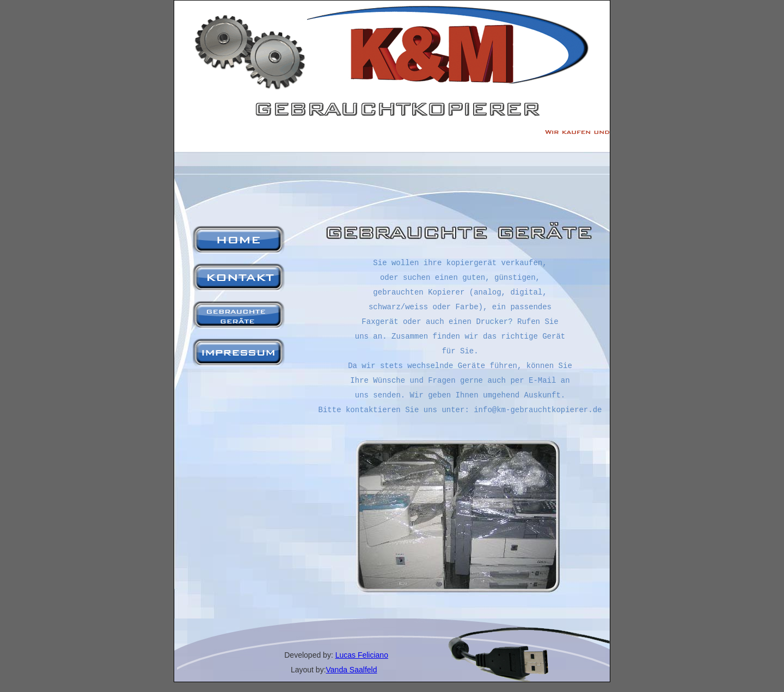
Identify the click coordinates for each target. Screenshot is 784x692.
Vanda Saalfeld (352, 670)
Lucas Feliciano (362, 655)
